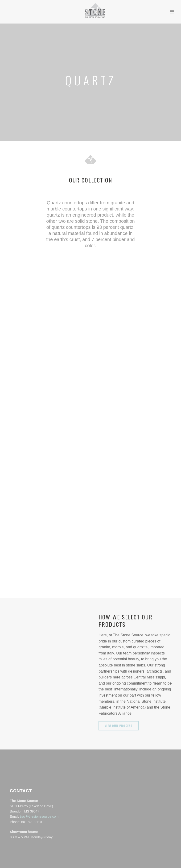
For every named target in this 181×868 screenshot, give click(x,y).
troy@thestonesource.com (39, 816)
